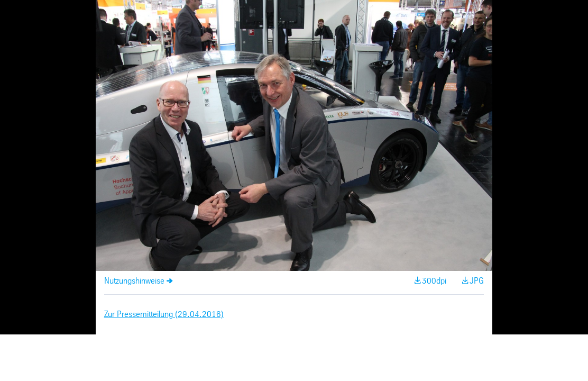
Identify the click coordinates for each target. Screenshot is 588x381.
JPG (477, 281)
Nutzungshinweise (134, 281)
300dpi (434, 281)
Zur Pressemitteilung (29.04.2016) (164, 315)
